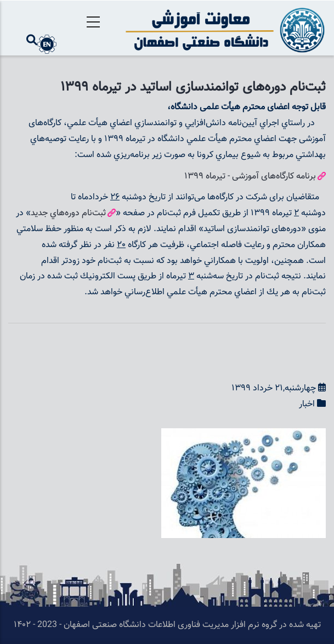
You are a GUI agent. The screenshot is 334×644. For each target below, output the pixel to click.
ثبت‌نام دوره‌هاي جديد (68, 213)
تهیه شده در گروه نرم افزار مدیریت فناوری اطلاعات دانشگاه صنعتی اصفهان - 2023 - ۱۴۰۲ (167, 625)
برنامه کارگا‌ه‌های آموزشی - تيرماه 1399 (250, 177)
